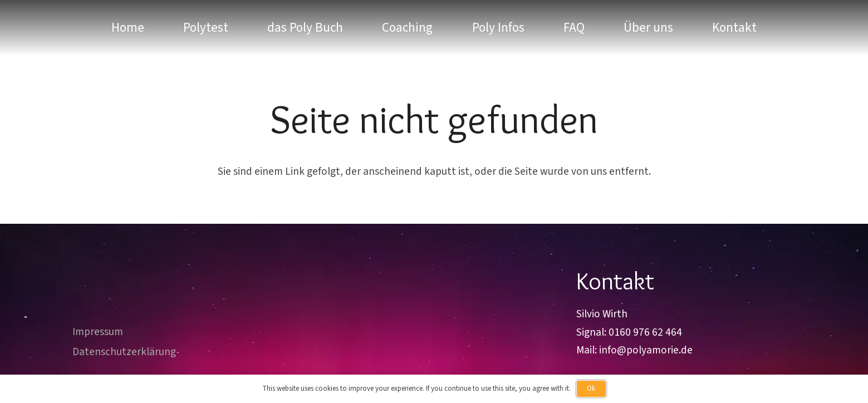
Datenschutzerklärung (124, 352)
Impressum (98, 332)
